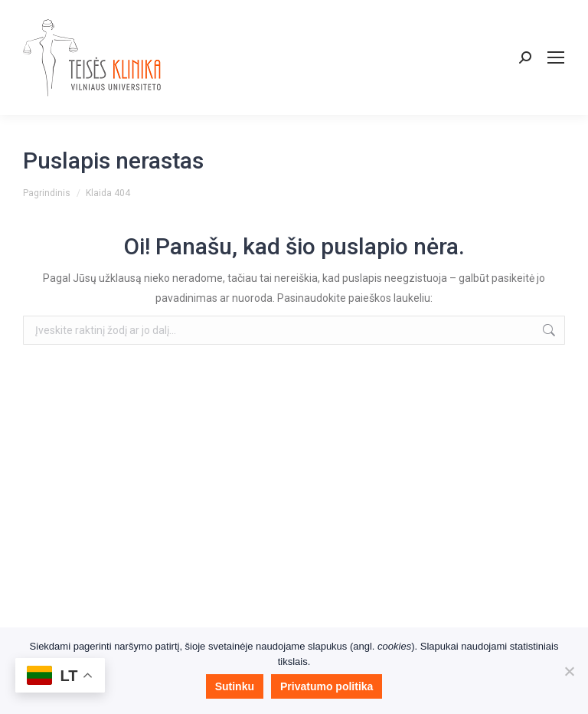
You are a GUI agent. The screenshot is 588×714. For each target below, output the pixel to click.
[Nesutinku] (569, 671)
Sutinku (235, 686)
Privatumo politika (327, 686)
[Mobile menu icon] (556, 57)
